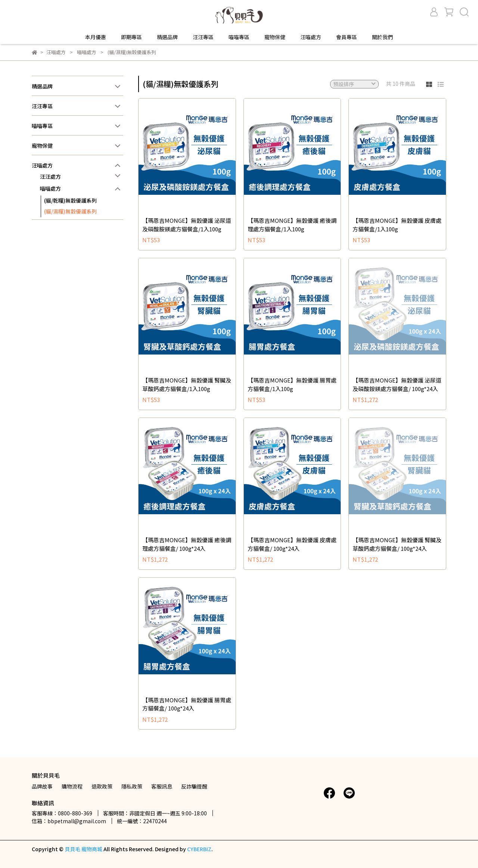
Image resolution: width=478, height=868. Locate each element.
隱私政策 (132, 786)
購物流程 (72, 786)
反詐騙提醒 (194, 786)
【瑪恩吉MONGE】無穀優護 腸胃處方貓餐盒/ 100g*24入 (187, 704)
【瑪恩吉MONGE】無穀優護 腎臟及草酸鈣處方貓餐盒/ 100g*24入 (397, 544)
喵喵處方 (50, 188)
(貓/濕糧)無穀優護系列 (70, 211)
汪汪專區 (203, 37)
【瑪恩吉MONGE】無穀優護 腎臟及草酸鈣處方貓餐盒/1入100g (187, 384)
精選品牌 (167, 37)
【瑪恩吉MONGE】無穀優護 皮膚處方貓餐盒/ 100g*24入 (292, 544)
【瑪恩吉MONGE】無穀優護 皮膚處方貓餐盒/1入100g (397, 225)
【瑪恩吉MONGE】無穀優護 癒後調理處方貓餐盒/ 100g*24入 (187, 544)
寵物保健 (275, 37)
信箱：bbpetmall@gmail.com (69, 821)
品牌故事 (42, 786)
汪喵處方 (311, 37)
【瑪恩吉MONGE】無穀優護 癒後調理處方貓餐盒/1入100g (292, 225)
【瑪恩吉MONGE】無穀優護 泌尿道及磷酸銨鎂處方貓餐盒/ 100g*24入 (397, 384)
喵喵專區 (239, 37)
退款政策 (102, 786)
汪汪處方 (50, 177)
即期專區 (131, 37)
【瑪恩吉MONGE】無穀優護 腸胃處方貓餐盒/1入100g (292, 384)
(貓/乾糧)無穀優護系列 (70, 200)
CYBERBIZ (199, 849)
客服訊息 (162, 786)
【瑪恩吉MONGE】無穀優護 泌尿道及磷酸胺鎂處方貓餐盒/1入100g (187, 225)
